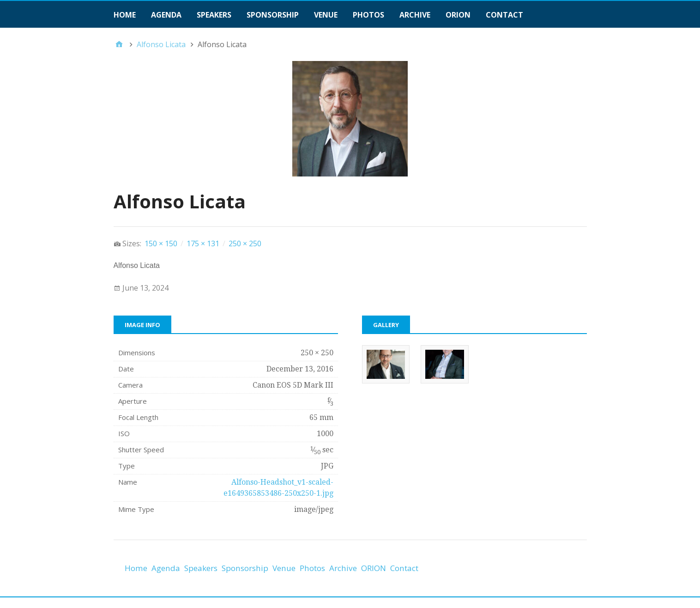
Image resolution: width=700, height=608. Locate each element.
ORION (458, 15)
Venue (326, 15)
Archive (415, 15)
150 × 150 (161, 243)
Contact (504, 15)
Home (125, 15)
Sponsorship (273, 15)
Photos (368, 15)
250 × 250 (245, 243)
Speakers (214, 15)
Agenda (166, 15)
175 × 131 (203, 243)
